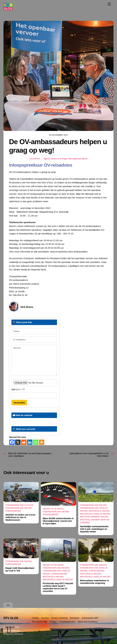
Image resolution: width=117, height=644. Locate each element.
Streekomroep (13, 511)
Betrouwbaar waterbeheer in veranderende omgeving (95, 582)
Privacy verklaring (59, 618)
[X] (18, 442)
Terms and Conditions (88, 622)
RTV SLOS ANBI (40, 622)
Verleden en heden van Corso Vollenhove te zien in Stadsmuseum (20, 517)
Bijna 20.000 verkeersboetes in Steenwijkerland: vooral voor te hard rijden (58, 521)
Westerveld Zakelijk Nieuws (95, 514)
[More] (42, 442)
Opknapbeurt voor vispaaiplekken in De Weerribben (89, 455)
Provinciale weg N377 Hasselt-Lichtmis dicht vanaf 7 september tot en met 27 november (58, 587)
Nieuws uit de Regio (59, 159)
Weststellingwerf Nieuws (94, 517)
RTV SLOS (10, 627)
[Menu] (109, 4)
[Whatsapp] (36, 442)
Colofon (35, 618)
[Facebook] (12, 442)
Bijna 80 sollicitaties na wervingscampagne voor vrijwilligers (30, 455)
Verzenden (19, 403)
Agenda (47, 159)
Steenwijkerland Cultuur (19, 505)
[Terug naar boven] (8, 605)
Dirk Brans (35, 159)
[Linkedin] (30, 442)
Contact (53, 622)
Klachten (45, 618)
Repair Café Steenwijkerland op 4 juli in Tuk (20, 569)
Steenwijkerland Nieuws (78, 159)
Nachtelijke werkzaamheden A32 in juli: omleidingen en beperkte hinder (94, 529)
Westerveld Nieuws (99, 511)
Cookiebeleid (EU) (67, 622)
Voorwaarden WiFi (90, 618)
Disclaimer (75, 618)
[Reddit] (24, 442)
